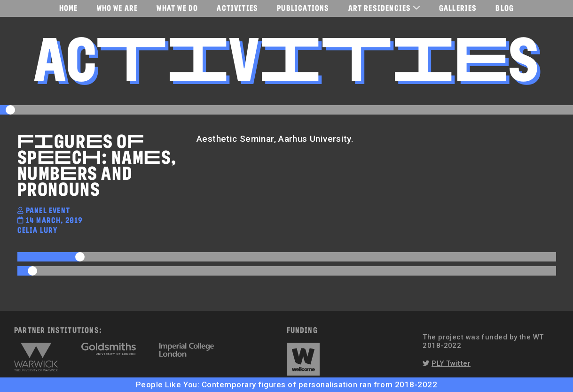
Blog (505, 8)
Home (69, 8)
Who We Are (118, 8)
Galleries (458, 8)
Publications (303, 8)
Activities (237, 8)
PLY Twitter (451, 363)
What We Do (177, 8)
